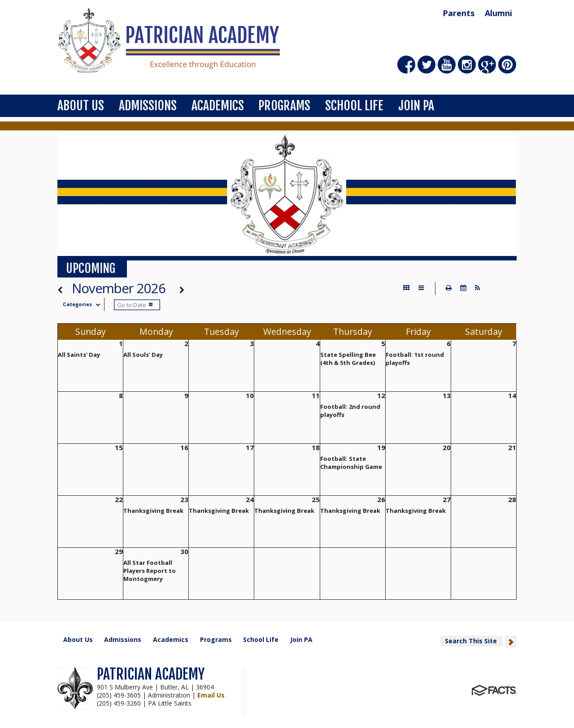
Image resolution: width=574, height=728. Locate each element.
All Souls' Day (143, 355)
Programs (284, 106)
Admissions (148, 106)
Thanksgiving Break (153, 511)
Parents (459, 13)
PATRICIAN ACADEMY (151, 674)
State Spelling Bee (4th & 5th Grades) (348, 359)
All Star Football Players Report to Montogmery (150, 571)
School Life (354, 106)
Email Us (211, 695)
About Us (81, 106)
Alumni (498, 13)
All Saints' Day (79, 355)
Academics (218, 106)
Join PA (416, 106)
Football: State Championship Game (351, 463)
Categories (83, 304)
